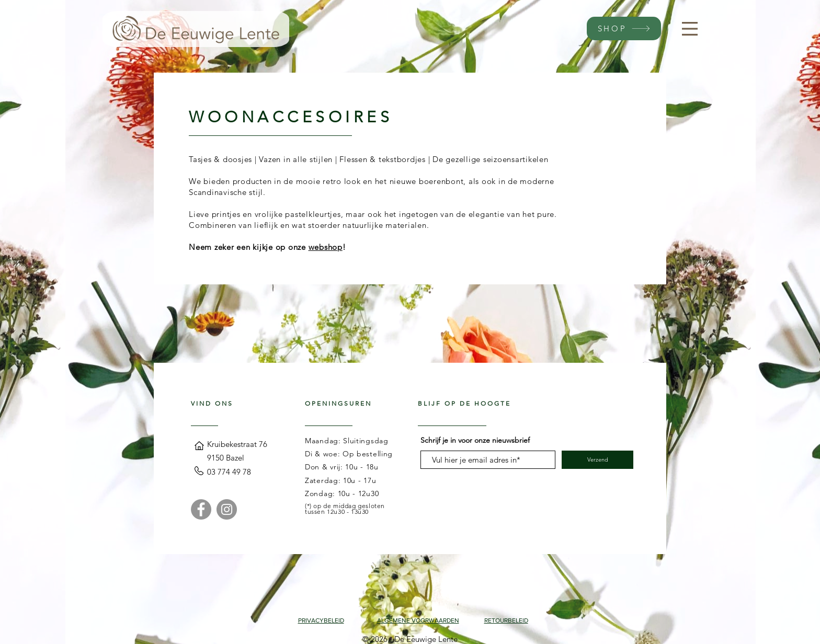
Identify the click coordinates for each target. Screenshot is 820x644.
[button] (690, 29)
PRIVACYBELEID (321, 620)
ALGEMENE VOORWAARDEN (418, 620)
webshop (326, 247)
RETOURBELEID (506, 620)
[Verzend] (597, 460)
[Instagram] (227, 509)
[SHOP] (624, 28)
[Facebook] (201, 509)
